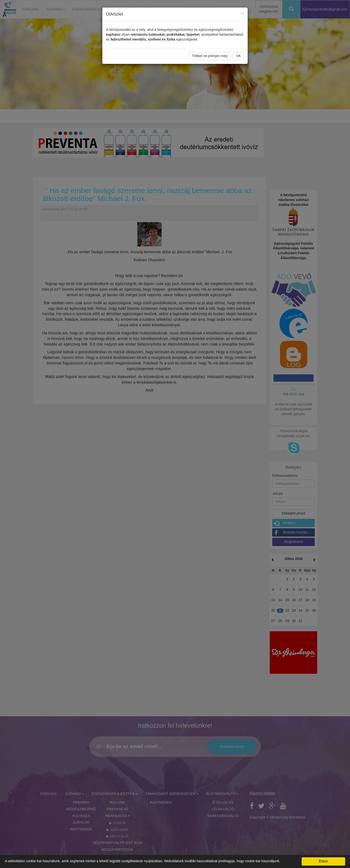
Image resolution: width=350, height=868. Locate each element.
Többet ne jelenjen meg (210, 55)
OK (238, 55)
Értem (323, 861)
